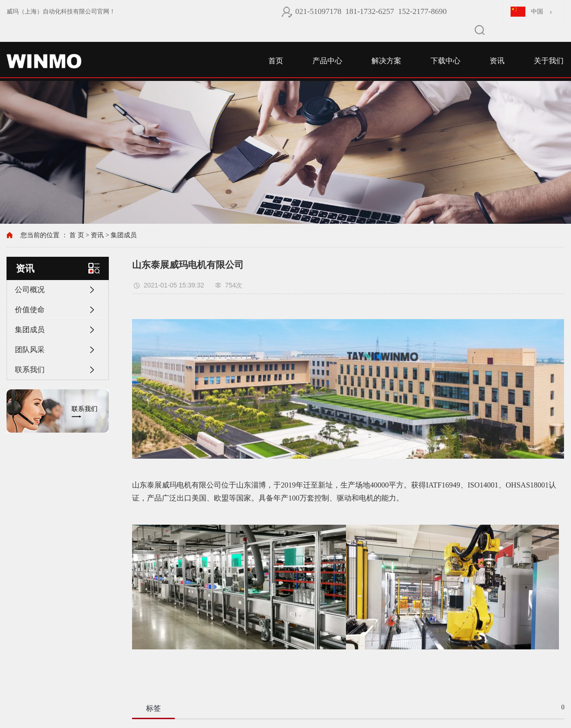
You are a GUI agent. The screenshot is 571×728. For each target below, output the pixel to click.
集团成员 (124, 235)
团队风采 (30, 350)
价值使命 (30, 310)
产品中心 (327, 61)
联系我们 (30, 370)
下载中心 (445, 61)
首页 (276, 61)
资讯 (497, 61)
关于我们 (549, 61)
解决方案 (386, 61)
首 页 (77, 235)
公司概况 (30, 290)
